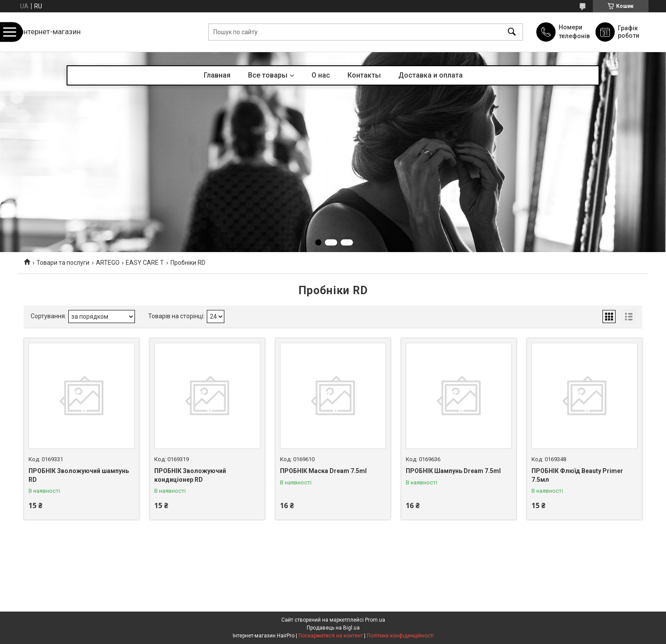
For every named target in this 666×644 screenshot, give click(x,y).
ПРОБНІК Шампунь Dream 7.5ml (453, 471)
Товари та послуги (63, 263)
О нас (321, 75)
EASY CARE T (145, 263)
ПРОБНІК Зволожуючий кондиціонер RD (190, 475)
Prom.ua (375, 620)
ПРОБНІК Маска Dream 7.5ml (323, 471)
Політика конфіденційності (400, 636)
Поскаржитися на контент (331, 636)
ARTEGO (108, 263)
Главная (217, 75)
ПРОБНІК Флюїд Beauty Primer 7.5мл (577, 475)
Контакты (364, 75)
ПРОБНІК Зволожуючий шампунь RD (79, 475)
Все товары (268, 75)
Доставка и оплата (430, 75)
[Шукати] (512, 32)
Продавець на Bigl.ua (333, 628)
